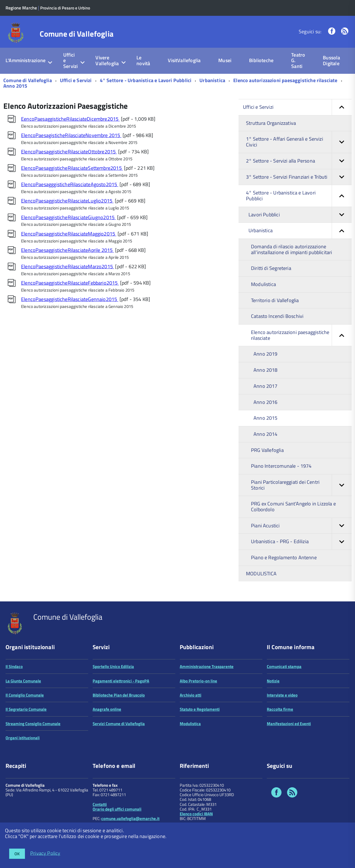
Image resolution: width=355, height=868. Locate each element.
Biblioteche (261, 60)
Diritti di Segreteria (271, 268)
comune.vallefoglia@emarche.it (130, 818)
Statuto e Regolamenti (200, 709)
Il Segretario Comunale (26, 709)
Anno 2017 (266, 386)
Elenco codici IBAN (196, 814)
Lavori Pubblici (300, 215)
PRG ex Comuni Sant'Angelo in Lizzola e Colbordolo (293, 507)
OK (17, 854)
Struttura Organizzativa (271, 123)
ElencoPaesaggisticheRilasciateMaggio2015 (69, 234)
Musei (225, 60)
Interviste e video (282, 695)
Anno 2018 (266, 370)
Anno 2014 (266, 434)
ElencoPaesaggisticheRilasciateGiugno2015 (68, 217)
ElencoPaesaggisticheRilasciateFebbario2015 (70, 283)
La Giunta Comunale (23, 681)
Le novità (143, 60)
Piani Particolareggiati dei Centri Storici (301, 485)
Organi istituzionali (23, 738)
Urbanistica (212, 80)
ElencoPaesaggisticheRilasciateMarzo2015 (68, 266)
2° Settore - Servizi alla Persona (299, 161)
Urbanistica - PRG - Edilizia (301, 542)
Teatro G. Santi (298, 60)
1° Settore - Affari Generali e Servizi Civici (299, 142)
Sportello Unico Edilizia (113, 666)
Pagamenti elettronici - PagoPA (121, 681)
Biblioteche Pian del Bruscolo (119, 695)
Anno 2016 (266, 402)
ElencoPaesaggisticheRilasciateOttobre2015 (69, 152)
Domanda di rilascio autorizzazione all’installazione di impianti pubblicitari (292, 249)
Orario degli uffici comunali (117, 809)
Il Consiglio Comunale (25, 695)
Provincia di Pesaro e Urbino (65, 8)
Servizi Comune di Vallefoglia (119, 724)
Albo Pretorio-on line (198, 681)
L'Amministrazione (26, 60)
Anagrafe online (107, 709)
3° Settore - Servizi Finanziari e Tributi (299, 177)
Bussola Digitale (331, 60)
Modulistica (263, 284)
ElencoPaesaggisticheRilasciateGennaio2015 (70, 299)
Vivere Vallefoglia (107, 60)
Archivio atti (191, 695)
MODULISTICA (261, 574)
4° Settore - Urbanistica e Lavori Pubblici (146, 80)
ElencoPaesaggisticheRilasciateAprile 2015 (68, 250)
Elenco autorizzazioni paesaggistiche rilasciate (285, 80)
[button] (342, 107)
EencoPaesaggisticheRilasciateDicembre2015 (70, 119)
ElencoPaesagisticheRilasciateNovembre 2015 (71, 135)
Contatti (100, 804)
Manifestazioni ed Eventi (289, 724)
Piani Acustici (301, 526)
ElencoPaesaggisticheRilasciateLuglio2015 (67, 201)
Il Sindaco (14, 666)
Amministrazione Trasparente (207, 666)
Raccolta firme (280, 709)
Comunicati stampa (284, 666)
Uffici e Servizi (70, 60)
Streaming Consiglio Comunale (33, 724)
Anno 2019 (266, 354)
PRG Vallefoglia (267, 450)
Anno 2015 (15, 86)
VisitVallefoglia (184, 60)
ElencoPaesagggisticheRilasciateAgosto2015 (70, 184)
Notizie (273, 681)
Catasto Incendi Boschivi (277, 316)
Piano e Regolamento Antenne (284, 557)
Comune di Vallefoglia (77, 34)
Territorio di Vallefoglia (275, 300)
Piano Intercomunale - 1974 (281, 466)
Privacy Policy (45, 853)
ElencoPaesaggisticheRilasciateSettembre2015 (72, 168)
